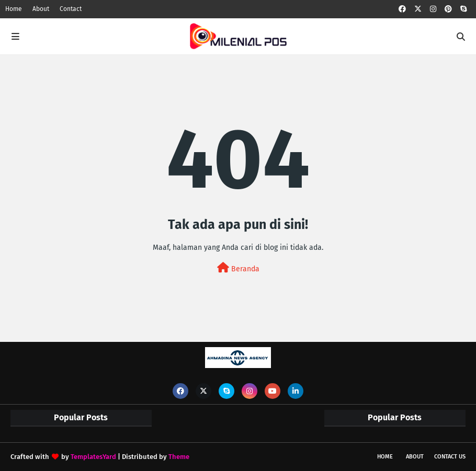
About (41, 9)
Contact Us (450, 457)
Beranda (238, 268)
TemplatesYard (93, 457)
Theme (179, 457)
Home (14, 9)
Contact (71, 9)
